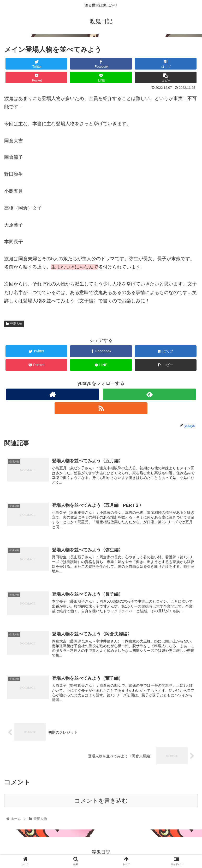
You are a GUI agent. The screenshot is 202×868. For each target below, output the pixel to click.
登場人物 (14, 324)
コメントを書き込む (101, 801)
